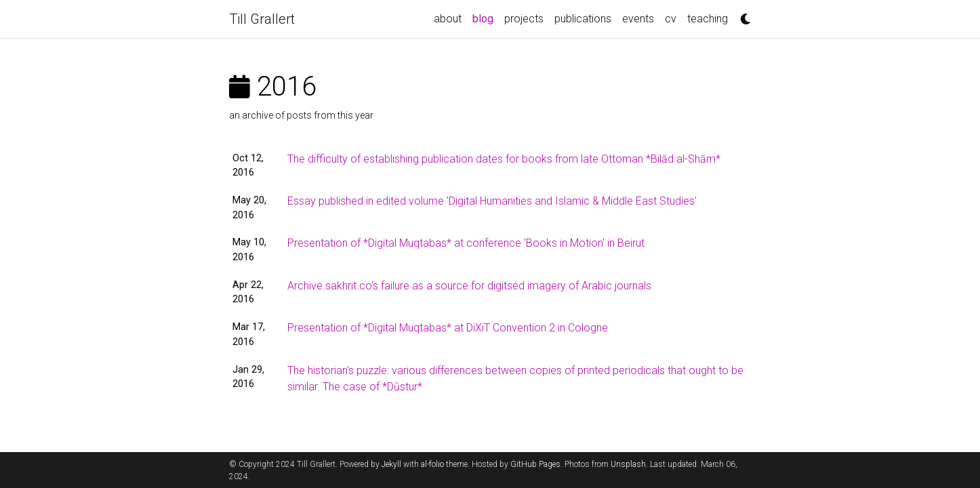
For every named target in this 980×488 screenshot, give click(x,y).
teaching (708, 19)
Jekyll (391, 464)
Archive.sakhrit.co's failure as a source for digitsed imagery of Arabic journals (469, 286)
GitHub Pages (535, 464)
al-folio (432, 464)
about (448, 19)
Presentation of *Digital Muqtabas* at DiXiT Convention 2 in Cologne (448, 328)
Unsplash (628, 464)
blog (486, 18)
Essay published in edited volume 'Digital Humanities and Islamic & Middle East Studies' (492, 201)
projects (524, 19)
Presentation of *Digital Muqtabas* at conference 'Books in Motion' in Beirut (466, 243)
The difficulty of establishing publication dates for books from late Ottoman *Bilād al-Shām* (504, 159)
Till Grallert (262, 19)
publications (583, 19)
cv (671, 19)
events (638, 19)
